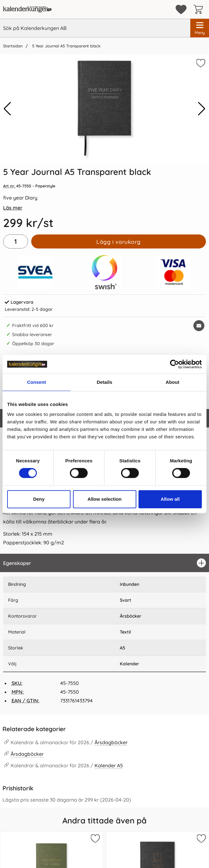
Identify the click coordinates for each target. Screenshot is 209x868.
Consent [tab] (37, 382)
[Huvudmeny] (200, 28)
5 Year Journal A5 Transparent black (66, 46)
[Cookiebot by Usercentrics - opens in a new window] (175, 364)
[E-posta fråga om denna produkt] (199, 326)
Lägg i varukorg (119, 242)
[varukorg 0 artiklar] (200, 9)
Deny (39, 499)
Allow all (170, 499)
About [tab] (173, 382)
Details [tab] (104, 382)
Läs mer (13, 208)
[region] (104, 563)
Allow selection (104, 499)
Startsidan (13, 46)
